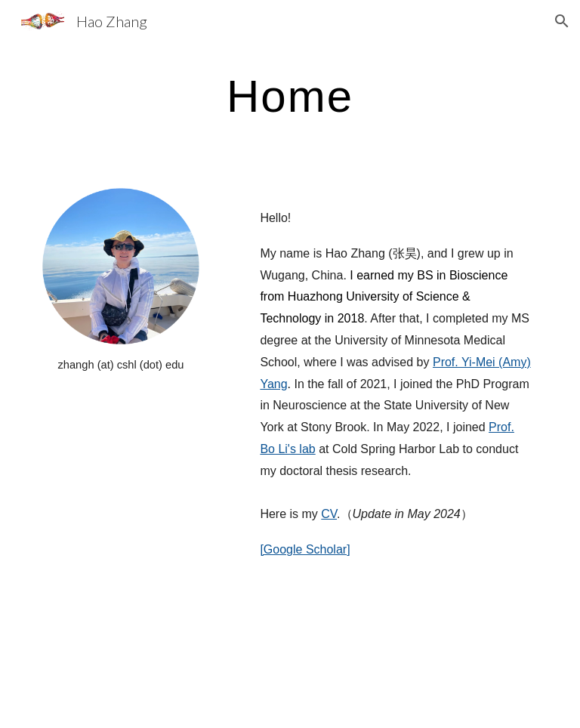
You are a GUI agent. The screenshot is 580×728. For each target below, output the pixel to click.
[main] (290, 96)
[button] (562, 21)
